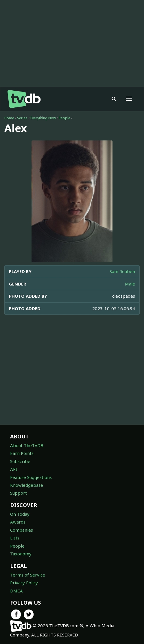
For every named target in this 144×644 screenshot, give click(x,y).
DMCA (16, 591)
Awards (18, 522)
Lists (15, 538)
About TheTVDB (27, 445)
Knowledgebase (27, 485)
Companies (22, 530)
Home (9, 118)
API (14, 469)
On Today (20, 514)
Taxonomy (21, 554)
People (64, 118)
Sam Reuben (122, 271)
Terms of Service (28, 575)
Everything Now (43, 118)
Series (22, 118)
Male (130, 284)
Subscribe (20, 461)
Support (19, 493)
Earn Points (22, 453)
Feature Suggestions (31, 477)
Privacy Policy (24, 583)
